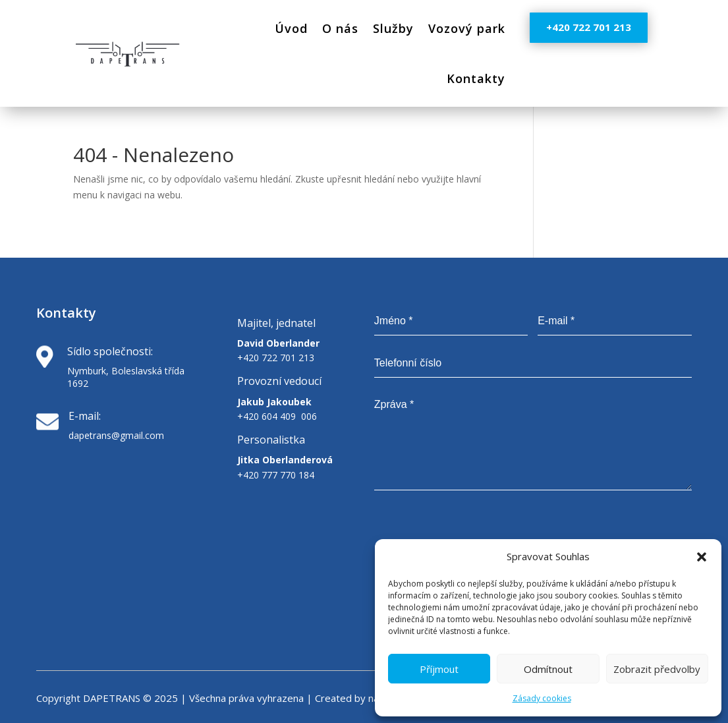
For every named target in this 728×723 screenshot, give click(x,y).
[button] (702, 557)
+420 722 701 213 (589, 27)
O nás (340, 28)
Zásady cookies (542, 698)
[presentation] (592, 530)
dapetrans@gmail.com (116, 435)
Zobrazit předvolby (657, 669)
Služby (393, 28)
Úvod (291, 28)
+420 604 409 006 (277, 416)
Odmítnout (548, 669)
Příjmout (439, 669)
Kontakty (476, 78)
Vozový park (467, 28)
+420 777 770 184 (276, 475)
